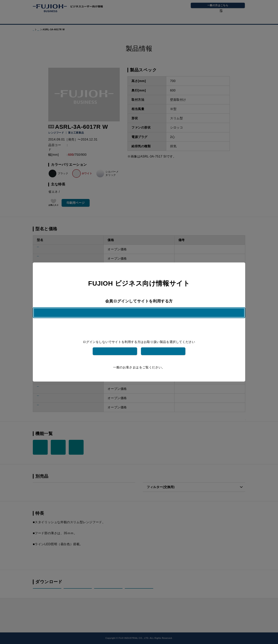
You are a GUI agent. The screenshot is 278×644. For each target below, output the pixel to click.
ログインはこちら (139, 318)
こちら (139, 362)
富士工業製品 (115, 345)
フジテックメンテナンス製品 (163, 345)
